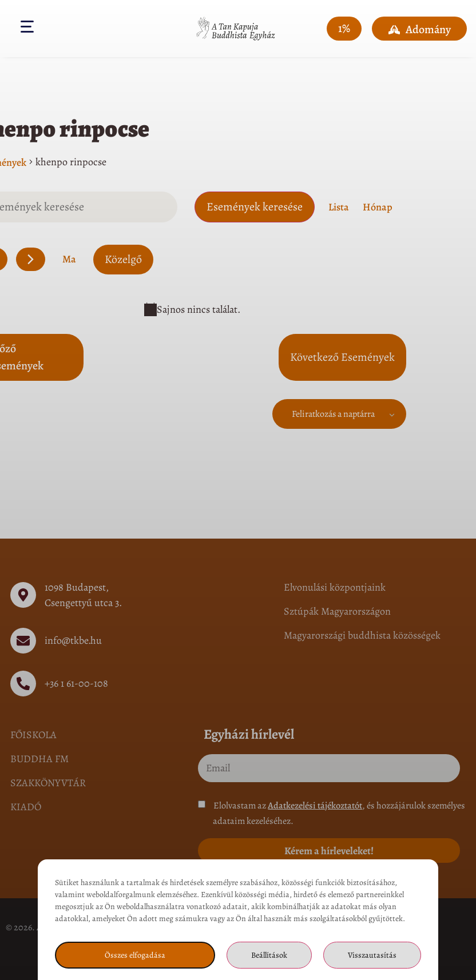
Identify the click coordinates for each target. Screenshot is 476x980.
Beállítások (269, 955)
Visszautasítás (372, 955)
